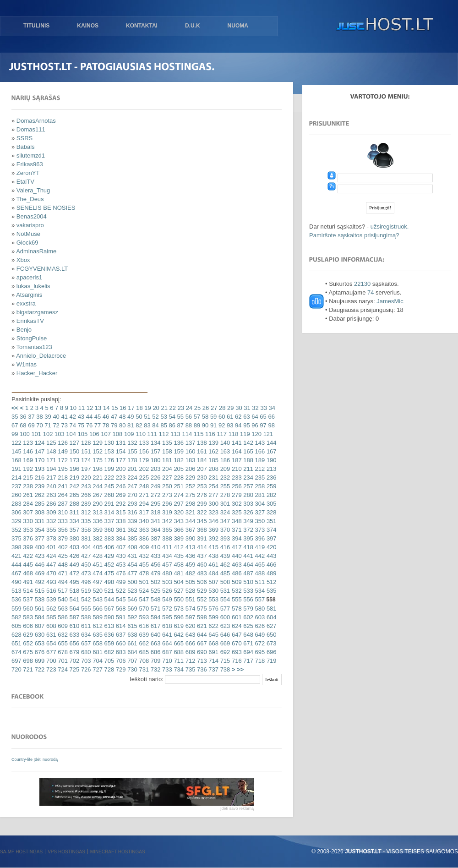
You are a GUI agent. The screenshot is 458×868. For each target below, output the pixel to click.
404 (85, 547)
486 (236, 573)
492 (39, 582)
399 (27, 547)
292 (120, 504)
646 (224, 635)
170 (39, 460)
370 (224, 530)
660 (120, 643)
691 (213, 652)
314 (108, 512)
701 (62, 661)
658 (97, 643)
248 (143, 486)
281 (259, 495)
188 (248, 460)
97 (262, 425)
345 (201, 521)
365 (166, 530)
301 (224, 504)
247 (132, 486)
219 (74, 478)
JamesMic (390, 301)
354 (39, 530)
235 (259, 478)
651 (16, 643)
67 (15, 425)
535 (270, 591)
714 (213, 661)
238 (27, 486)
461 (213, 565)
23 (180, 408)
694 (248, 652)
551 (189, 599)
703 (85, 661)
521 (108, 591)
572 (166, 609)
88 (188, 425)
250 (166, 486)
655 (62, 643)
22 (172, 408)
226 (155, 478)
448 (62, 565)
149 (62, 451)
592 (132, 617)
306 (16, 512)
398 (16, 547)
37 (31, 417)
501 (143, 582)
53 (163, 417)
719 (270, 661)
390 (189, 538)
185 (213, 460)
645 (213, 635)
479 (155, 573)
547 (143, 599)
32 (255, 408)
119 (244, 434)
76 (88, 425)
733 (166, 669)
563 (62, 609)
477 (132, 573)
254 (213, 486)
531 (224, 591)
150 (74, 451)
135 (166, 443)
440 (236, 556)
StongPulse (32, 338)
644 (201, 635)
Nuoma (238, 26)
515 (39, 591)
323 (213, 512)
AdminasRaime (36, 251)
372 (248, 530)
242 (74, 486)
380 (74, 538)
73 (64, 425)
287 (62, 504)
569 (132, 609)
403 (74, 547)
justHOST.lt (382, 25)
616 (143, 626)
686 (155, 652)
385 (132, 538)
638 (132, 635)
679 (74, 652)
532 (236, 591)
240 (50, 486)
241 (62, 486)
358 (85, 530)
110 (140, 434)
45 (97, 417)
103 (58, 434)
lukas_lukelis (33, 286)
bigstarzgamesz (37, 312)
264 (62, 495)
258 (259, 486)
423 (39, 556)
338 (120, 521)
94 (238, 425)
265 (74, 495)
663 (155, 643)
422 (27, 556)
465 (259, 565)
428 (97, 556)
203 (155, 469)
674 (16, 652)
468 (27, 573)
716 (236, 661)
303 (248, 504)
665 (178, 643)
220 (85, 478)
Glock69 (27, 243)
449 (74, 565)
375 (16, 538)
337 (108, 521)
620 (189, 626)
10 (72, 408)
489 (270, 573)
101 (35, 434)
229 (189, 478)
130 (108, 443)
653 (39, 643)
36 (22, 417)
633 (74, 635)
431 (132, 556)
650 (270, 635)
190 (270, 460)
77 (97, 425)
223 (120, 478)
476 (120, 573)
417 (236, 547)
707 (132, 661)
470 (50, 573)
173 (74, 460)
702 (74, 661)
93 (229, 425)
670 (236, 643)
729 (120, 669)
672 (259, 643)
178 (132, 460)
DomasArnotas (36, 121)
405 (97, 547)
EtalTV (25, 182)
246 (120, 486)
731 (143, 669)
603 (259, 617)
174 (85, 460)
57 (196, 417)
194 (50, 469)
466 (270, 565)
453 (120, 565)
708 (143, 661)
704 (97, 661)
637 (120, 635)
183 (189, 460)
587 (74, 617)
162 (213, 451)
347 (224, 521)
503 (166, 582)
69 (31, 425)
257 (248, 486)
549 (166, 599)
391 (201, 538)
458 (178, 565)
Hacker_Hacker (37, 373)
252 (189, 486)
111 (151, 434)
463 (236, 565)
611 (85, 626)
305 (270, 504)
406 (108, 547)
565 (85, 609)
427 (85, 556)
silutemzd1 (31, 156)
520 (97, 591)
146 (27, 451)
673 (270, 643)
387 (155, 538)
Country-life (23, 759)
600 (224, 617)
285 (39, 504)
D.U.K (193, 26)
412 (178, 547)
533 (248, 591)
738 (224, 669)
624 (236, 626)
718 (259, 661)
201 (132, 469)
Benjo (24, 330)
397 (270, 538)
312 (85, 512)
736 (201, 669)
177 (120, 460)
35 (15, 417)
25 (196, 408)
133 (143, 443)
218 (62, 478)
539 (50, 599)
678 (62, 652)
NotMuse (28, 234)
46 (105, 417)
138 (201, 443)
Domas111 (31, 129)
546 (132, 599)
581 (270, 609)
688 (178, 652)
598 (201, 617)
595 (166, 617)
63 (246, 417)
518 (74, 591)
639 (143, 635)
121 (267, 434)
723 (50, 669)
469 (39, 573)
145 (16, 451)
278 (224, 495)
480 (166, 573)
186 (224, 460)
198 (97, 469)
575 (201, 609)
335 (85, 521)
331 (39, 521)
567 (108, 609)
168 (16, 460)
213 (270, 469)
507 (213, 582)
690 (201, 652)
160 (189, 451)
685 (143, 652)
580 (259, 609)
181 (166, 460)
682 (108, 652)
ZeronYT (28, 173)
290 (97, 504)
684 (132, 652)
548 (155, 599)
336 (97, 521)
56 (188, 417)
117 (221, 434)
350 (259, 521)
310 (62, 512)
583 (27, 617)
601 (236, 617)
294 (143, 504)
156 (143, 451)
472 (74, 573)
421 (16, 556)
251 (178, 486)
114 (186, 434)
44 (88, 417)
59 (213, 417)
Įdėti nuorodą (46, 759)
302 (236, 504)
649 (259, 635)
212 (259, 469)
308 (39, 512)
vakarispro (30, 225)
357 (74, 530)
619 (178, 626)
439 (224, 556)
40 (55, 417)
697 (16, 661)
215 (27, 478)
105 (82, 434)
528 (189, 591)
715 (224, 661)
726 (85, 669)
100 (24, 434)
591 (120, 617)
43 (80, 417)
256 (236, 486)
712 (189, 661)
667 (201, 643)
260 (16, 495)
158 (166, 451)
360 (108, 530)
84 (155, 425)
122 (16, 443)
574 (189, 609)
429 (108, 556)
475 (108, 573)
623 (224, 626)
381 (85, 538)
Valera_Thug (33, 190)
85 (163, 425)
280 (248, 495)
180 (155, 460)
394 (236, 538)
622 (213, 626)
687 (166, 652)
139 (213, 443)
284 (27, 504)
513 (16, 591)
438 (213, 556)
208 (213, 469)
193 (39, 469)
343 (178, 521)
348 (236, 521)
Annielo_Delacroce (41, 356)
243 (85, 486)
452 (108, 565)
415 (213, 547)
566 (97, 609)
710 (166, 661)
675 (27, 652)
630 (39, 635)
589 (97, 617)
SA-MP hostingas (21, 852)
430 (120, 556)
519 (85, 591)
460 (201, 565)
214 (16, 478)
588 (85, 617)
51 (147, 417)
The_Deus (30, 199)
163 (224, 451)
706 (120, 661)
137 (189, 443)
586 (62, 617)
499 (120, 582)
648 (248, 635)
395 (248, 538)
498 (108, 582)
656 (74, 643)
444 (16, 565)
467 (16, 573)
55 (180, 417)
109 (128, 434)
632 (62, 635)
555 (236, 599)
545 (120, 599)
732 (155, 669)
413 (189, 547)
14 (105, 408)
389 (178, 538)
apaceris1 (29, 277)
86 (171, 425)
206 (189, 469)
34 (271, 408)
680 (85, 652)
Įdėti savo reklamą (237, 808)
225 (143, 478)
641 (166, 635)
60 (221, 417)
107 (105, 434)
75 (80, 425)
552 (201, 599)
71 (47, 425)
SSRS (25, 138)
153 (108, 451)
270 (132, 495)
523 (132, 591)
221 (97, 478)
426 (74, 556)
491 (27, 582)
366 (178, 530)
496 (85, 582)
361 (120, 530)
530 (213, 591)
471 (62, 573)
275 (189, 495)
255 (224, 486)
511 (259, 582)
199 (108, 469)
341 (155, 521)
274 (178, 495)
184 (201, 460)
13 (97, 408)
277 (213, 495)
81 (130, 425)
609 (62, 626)
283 (16, 504)
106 (93, 434)
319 (166, 512)
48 (121, 417)
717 (248, 661)
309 (50, 512)
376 (27, 538)
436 (189, 556)
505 (189, 582)
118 (232, 434)
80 (121, 425)
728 (108, 669)
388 (166, 538)
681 (97, 652)
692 (224, 652)
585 (50, 617)
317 (143, 512)
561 (39, 609)
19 (147, 408)
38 (39, 417)
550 (178, 599)
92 (221, 425)
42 (72, 417)
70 (39, 425)
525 (155, 591)
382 (97, 538)
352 (16, 530)
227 (166, 478)
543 (97, 599)
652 (27, 643)
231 (213, 478)
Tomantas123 (34, 347)
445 (27, 565)
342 (166, 521)
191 (16, 469)
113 (175, 434)
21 (164, 408)
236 (270, 478)
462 (224, 565)
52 (155, 417)
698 (27, 661)
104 (70, 434)
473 (85, 573)
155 (132, 451)
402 (62, 547)
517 (62, 591)
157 (155, 451)
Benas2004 (32, 216)
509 (236, 582)
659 (108, 643)
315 (120, 512)
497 (97, 582)
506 (201, 582)
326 (248, 512)
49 (130, 417)
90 (204, 425)
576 (213, 609)
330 (27, 521)
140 (224, 443)
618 (166, 626)
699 (39, 661)
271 (143, 495)
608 (50, 626)
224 (132, 478)
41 (64, 417)
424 (50, 556)
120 (256, 434)
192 (27, 469)
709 (155, 661)
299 (201, 504)
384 (120, 538)
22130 (362, 284)
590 (108, 617)
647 (236, 635)
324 (224, 512)
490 (16, 582)
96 (254, 425)
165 (248, 451)
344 (189, 521)
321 (189, 512)
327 (259, 512)
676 (39, 652)
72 (55, 425)
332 (50, 521)
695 (259, 652)
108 (117, 434)
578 (236, 609)
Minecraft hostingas (118, 852)
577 (224, 609)
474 (97, 573)
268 (108, 495)
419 (259, 547)
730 (132, 669)
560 (27, 609)
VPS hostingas (66, 852)
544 (108, 599)
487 (248, 573)
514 (27, 591)
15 (114, 408)
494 (62, 582)
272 (155, 495)
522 (120, 591)
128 (85, 443)
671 (248, 643)
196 (74, 469)
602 (248, 617)
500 (132, 582)
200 (120, 469)
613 (108, 626)
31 (246, 408)
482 (189, 573)
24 (188, 408)
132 (132, 443)
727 (97, 669)
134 (155, 443)
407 (120, 547)
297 (178, 504)
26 (205, 408)
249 (155, 486)
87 (180, 425)
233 (236, 478)
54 (171, 417)
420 (270, 547)
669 (224, 643)
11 (81, 408)
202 (143, 469)
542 (85, 599)
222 (108, 478)
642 (178, 635)
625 (248, 626)
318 (155, 512)
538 (39, 599)
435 (178, 556)
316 (132, 512)
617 (155, 626)
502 (155, 582)
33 (263, 408)
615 (132, 626)
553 (213, 599)
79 (113, 425)
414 (201, 547)
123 (27, 443)
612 (97, 626)
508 (224, 582)
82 (138, 425)
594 (155, 617)
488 (259, 573)
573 (178, 609)
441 (248, 556)
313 (97, 512)
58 (204, 417)
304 (259, 504)
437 (201, 556)
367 (189, 530)
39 (47, 417)
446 (39, 565)
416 (224, 547)
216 (39, 478)
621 (201, 626)
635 (97, 635)
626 (259, 626)
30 (238, 408)
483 (201, 573)
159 (178, 451)
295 (155, 504)
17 (131, 408)
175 (97, 460)
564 (74, 609)
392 (213, 538)
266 (85, 495)
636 (108, 635)
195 (62, 469)
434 (166, 556)
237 (16, 486)
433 (155, 556)
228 (178, 478)
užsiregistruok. (390, 227)
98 (271, 425)
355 (50, 530)
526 (166, 591)
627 (270, 626)
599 (213, 617)
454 (132, 565)
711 (178, 661)
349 (248, 521)
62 (238, 417)
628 (16, 635)
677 (50, 652)
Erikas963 (30, 164)
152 (97, 451)
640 (155, 635)
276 (201, 495)
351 (270, 521)
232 (224, 478)
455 (143, 565)
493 (50, 582)
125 (50, 443)
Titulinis (36, 26)
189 (259, 460)
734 (178, 669)
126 (62, 443)
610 (74, 626)
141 (236, 443)
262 (39, 495)
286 (50, 504)
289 (85, 504)
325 (236, 512)
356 (62, 530)
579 (248, 609)
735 (189, 669)
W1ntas (27, 364)
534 (259, 591)
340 (143, 521)
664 (166, 643)
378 (50, 538)
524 (143, 591)
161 (201, 451)
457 (166, 565)
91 (213, 425)
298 (189, 504)
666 (189, 643)
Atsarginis (29, 295)
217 (50, 478)
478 (143, 573)
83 (147, 425)
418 (248, 547)
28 (221, 408)
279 (236, 495)
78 (105, 425)
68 (22, 425)
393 (224, 538)
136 (178, 443)
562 (50, 609)
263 (50, 495)
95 (246, 425)
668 (213, 643)
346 (213, 521)
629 (27, 635)
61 (229, 417)
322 (201, 512)
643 (189, 635)
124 (39, 443)
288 (74, 504)
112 (163, 434)
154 (120, 451)
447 (50, 565)
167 (270, 451)
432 (143, 556)
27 (213, 408)
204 (166, 469)
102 (47, 434)
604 (270, 617)
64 (254, 417)
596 (178, 617)
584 (39, 617)
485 (224, 573)
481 (178, 573)
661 (132, 643)
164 (236, 451)
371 (236, 530)
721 (27, 669)
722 (39, 669)
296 (166, 504)
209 (224, 469)
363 (143, 530)
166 (259, 451)
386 (143, 538)
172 (62, 460)
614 (120, 626)
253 (201, 486)
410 (155, 547)
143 (259, 443)
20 (155, 408)
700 (50, 661)
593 (143, 617)
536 (16, 599)
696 (270, 652)
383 (108, 538)
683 (120, 652)
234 (248, 478)
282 (270, 495)
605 (16, 626)
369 (213, 530)
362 (132, 530)
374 (270, 530)
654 (50, 643)
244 (97, 486)
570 (143, 609)
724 (62, 669)
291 (108, 504)
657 (85, 643)
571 (155, 609)
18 (139, 408)
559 (16, 609)
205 (178, 469)
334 (74, 521)
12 (89, 408)
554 (224, 599)
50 (138, 417)
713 (201, 661)
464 (248, 565)
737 (213, 669)
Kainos (88, 26)
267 (97, 495)
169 (27, 460)
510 (248, 582)
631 (50, 635)
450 (85, 565)
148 (50, 451)
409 (143, 547)
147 (39, 451)
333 (62, 521)
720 (16, 669)
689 (189, 652)
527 (178, 591)
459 (189, 565)
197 (85, 469)
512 (270, 582)
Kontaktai (142, 26)
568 (120, 609)
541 (74, 599)
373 (259, 530)
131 (120, 443)
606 (27, 626)
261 (27, 495)
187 (236, 460)
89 (196, 425)
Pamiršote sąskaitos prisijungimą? (354, 235)
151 (85, 451)
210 (236, 469)
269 (120, 495)
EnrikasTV (30, 321)
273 (166, 495)
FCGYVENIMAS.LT (42, 269)
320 (178, 512)
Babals (26, 147)
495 (74, 582)
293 (132, 504)
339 (132, 521)
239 (39, 486)
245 (108, 486)
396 (259, 538)
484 (213, 573)
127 (74, 443)
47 (113, 417)
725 (74, 669)
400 (39, 547)
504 (178, 582)
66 (271, 417)
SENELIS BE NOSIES (46, 208)
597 (189, 617)
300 (213, 504)
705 (108, 661)
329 (16, 521)
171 (50, 460)
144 (270, 443)
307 (27, 512)
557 (259, 599)
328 (270, 512)
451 (97, 565)
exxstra (26, 303)
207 (201, 469)
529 (201, 591)
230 (201, 478)
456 (155, 565)
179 (143, 460)
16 (122, 408)
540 (62, 599)
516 (50, 591)
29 (229, 408)
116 (209, 434)
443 (270, 556)
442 (259, 556)
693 (236, 652)
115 (198, 434)
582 (16, 617)
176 (108, 460)
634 (85, 635)
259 (270, 486)
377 (39, 538)
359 (97, 530)
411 (166, 547)
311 (74, 512)
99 (15, 434)
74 (72, 425)
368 (201, 530)
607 (39, 626)
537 (27, 599)
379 (62, 538)
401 (50, 547)
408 (132, 547)
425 (62, 556)
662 (143, 643)
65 (262, 417)
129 (97, 443)
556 (248, 599)
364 (155, 530)
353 (27, 530)
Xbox (23, 260)
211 (248, 469)
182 (178, 460)
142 (248, 443)
